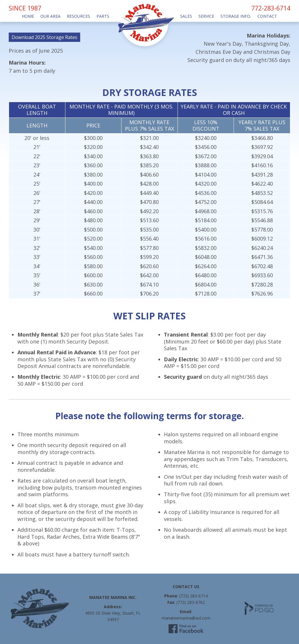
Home (28, 16)
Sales (186, 16)
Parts (103, 16)
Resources (78, 16)
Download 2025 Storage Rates (44, 37)
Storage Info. (236, 16)
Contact (267, 16)
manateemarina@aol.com (186, 618)
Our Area (50, 16)
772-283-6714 (271, 8)
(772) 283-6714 (194, 596)
